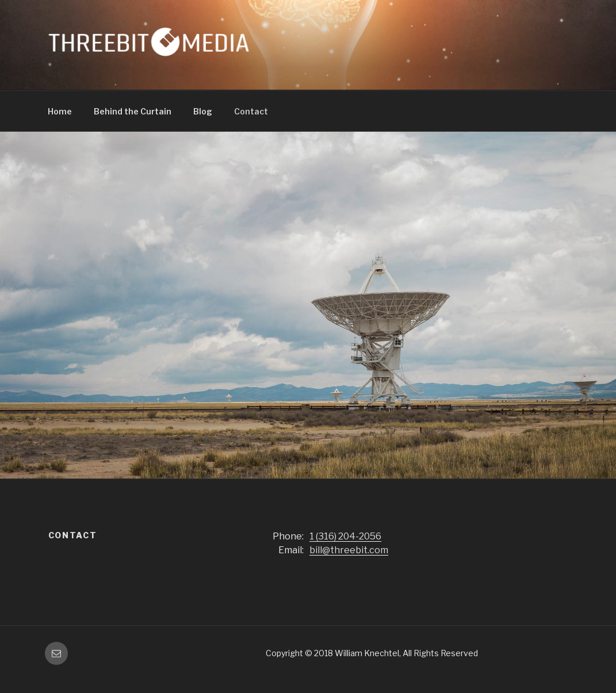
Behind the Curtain (133, 111)
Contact (251, 111)
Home (60, 111)
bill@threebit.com (349, 550)
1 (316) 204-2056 (345, 536)
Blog (203, 111)
